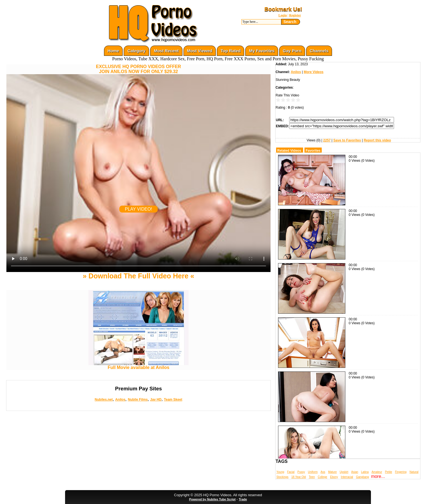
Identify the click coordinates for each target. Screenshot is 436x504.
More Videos (314, 72)
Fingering (401, 472)
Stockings (282, 477)
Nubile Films (138, 400)
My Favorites (262, 51)
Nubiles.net (104, 400)
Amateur (377, 472)
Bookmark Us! (283, 9)
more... (378, 476)
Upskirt (344, 472)
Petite (388, 472)
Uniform (313, 472)
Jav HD (156, 400)
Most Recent (166, 51)
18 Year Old (299, 477)
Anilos (120, 400)
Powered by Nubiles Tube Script (212, 499)
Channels (319, 51)
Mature (332, 472)
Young (280, 472)
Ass (323, 472)
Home (113, 51)
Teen (312, 477)
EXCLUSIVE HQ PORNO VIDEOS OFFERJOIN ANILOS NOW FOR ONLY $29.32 (138, 69)
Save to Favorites (347, 140)
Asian (355, 472)
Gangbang (362, 477)
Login (283, 15)
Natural (414, 472)
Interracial (347, 477)
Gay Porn (292, 51)
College (323, 477)
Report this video (377, 140)
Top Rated (231, 51)
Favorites (313, 151)
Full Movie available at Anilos (138, 365)
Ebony (334, 477)
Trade (243, 499)
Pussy (301, 472)
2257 (327, 140)
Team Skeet (173, 400)
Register (295, 15)
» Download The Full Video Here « (138, 276)
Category (136, 51)
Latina (365, 472)
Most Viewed (200, 51)
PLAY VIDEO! (138, 209)
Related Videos (289, 151)
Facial (291, 472)
